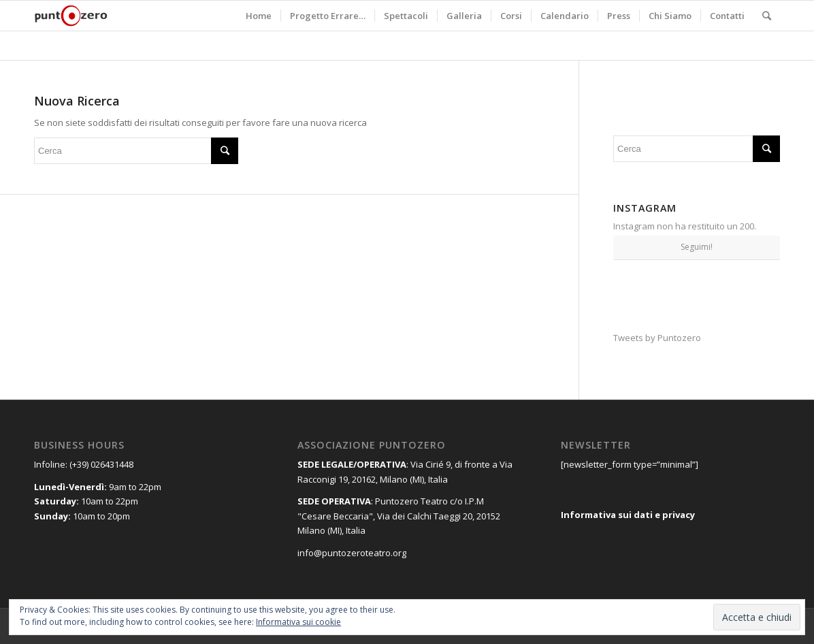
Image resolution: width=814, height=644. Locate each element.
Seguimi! (697, 247)
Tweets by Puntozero (657, 338)
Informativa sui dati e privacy (628, 515)
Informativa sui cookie (298, 622)
